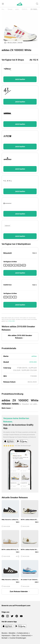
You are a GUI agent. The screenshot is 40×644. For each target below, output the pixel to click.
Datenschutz (26, 635)
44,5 (19, 265)
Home (4, 9)
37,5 (5, 297)
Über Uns (16, 635)
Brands (4, 633)
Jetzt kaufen (20, 79)
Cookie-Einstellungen (18, 638)
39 (15, 297)
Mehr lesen (7, 408)
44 (15, 265)
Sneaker (11, 9)
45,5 (24, 265)
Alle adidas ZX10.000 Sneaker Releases (20, 337)
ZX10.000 (25, 9)
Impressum (6, 635)
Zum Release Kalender (20, 592)
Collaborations (23, 633)
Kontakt (5, 638)
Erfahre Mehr (12, 321)
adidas (18, 9)
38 (5, 265)
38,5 (10, 265)
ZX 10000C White (34, 9)
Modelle (12, 633)
